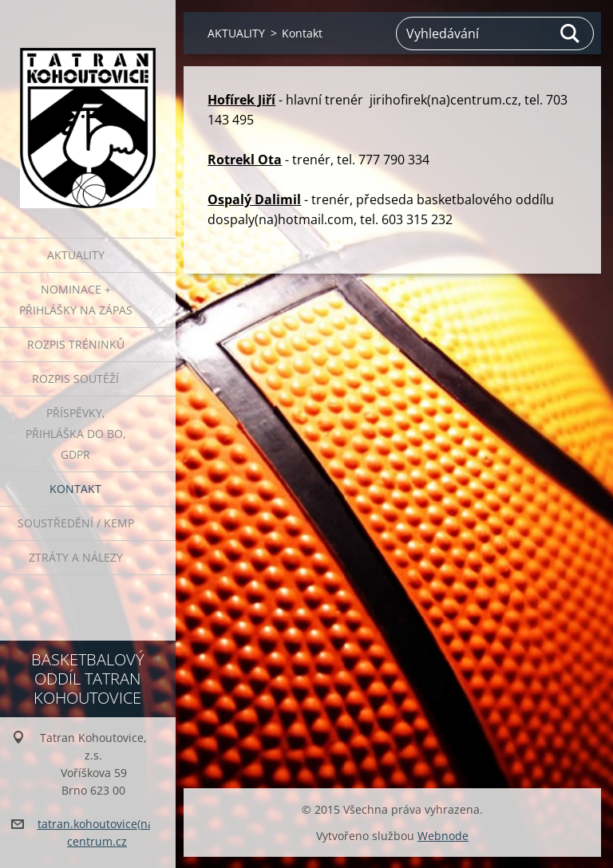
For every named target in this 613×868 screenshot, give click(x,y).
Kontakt (75, 489)
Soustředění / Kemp (76, 523)
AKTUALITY (76, 255)
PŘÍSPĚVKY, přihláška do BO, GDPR (76, 434)
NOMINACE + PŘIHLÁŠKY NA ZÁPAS (76, 300)
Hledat (571, 34)
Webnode (443, 836)
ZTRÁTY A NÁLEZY (76, 557)
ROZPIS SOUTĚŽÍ (75, 379)
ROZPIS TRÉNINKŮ (76, 344)
